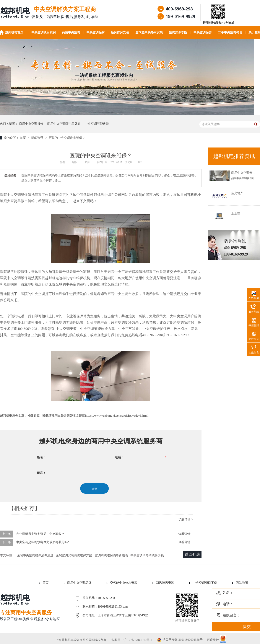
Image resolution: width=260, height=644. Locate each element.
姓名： (228, 593)
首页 (23, 138)
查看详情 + (186, 534)
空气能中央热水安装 (149, 32)
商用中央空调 (71, 32)
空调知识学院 (178, 32)
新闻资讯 (38, 138)
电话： (228, 604)
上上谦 (236, 214)
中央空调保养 (203, 32)
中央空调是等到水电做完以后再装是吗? (42, 542)
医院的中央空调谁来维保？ (67, 138)
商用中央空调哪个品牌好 (64, 124)
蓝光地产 (237, 193)
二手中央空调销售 (230, 32)
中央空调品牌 (96, 32)
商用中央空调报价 (31, 124)
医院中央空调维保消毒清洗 (35, 555)
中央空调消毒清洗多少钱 (147, 555)
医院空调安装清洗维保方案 (74, 555)
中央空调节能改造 (97, 124)
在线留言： (231, 615)
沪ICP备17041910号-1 (138, 640)
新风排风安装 (120, 32)
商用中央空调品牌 (79, 583)
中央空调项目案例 (44, 32)
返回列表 (192, 554)
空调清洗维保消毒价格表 (111, 555)
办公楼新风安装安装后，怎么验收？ (40, 534)
